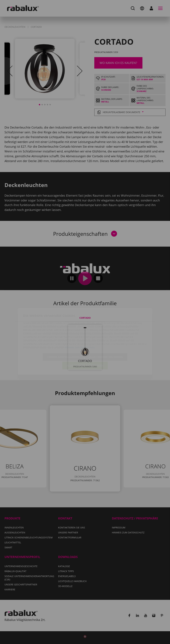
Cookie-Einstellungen (64, 338)
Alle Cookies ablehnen (106, 338)
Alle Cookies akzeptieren (85, 346)
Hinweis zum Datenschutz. (80, 328)
